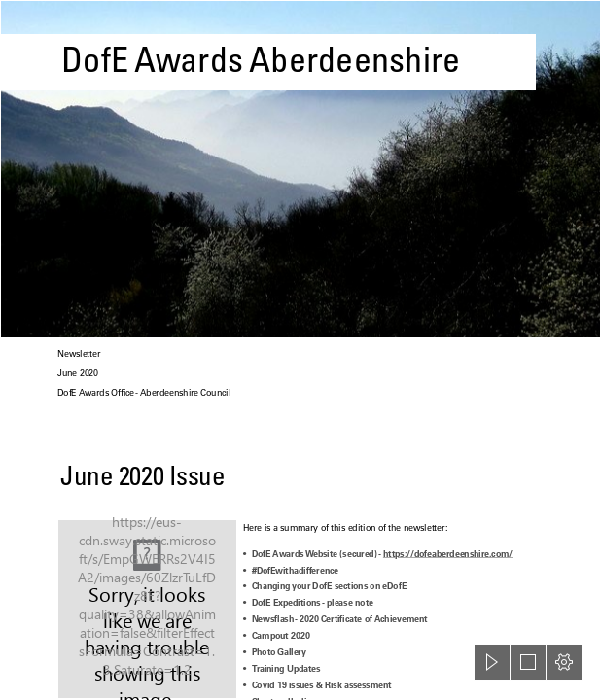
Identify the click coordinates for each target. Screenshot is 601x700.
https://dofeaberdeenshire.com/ (448, 554)
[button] (492, 662)
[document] (300, 350)
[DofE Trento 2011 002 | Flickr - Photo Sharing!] (300, 169)
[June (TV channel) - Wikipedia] (147, 609)
